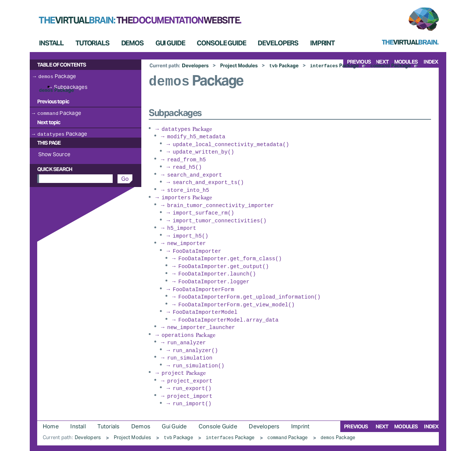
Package (284, 66)
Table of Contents (62, 65)
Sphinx (419, 444)
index (431, 62)
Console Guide (221, 43)
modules (406, 411)
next (382, 411)
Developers (278, 43)
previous (356, 411)
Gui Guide (170, 43)
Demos (132, 43)
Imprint (322, 43)
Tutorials (92, 43)
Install (51, 43)
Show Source (54, 154)
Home (51, 411)
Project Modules (239, 66)
